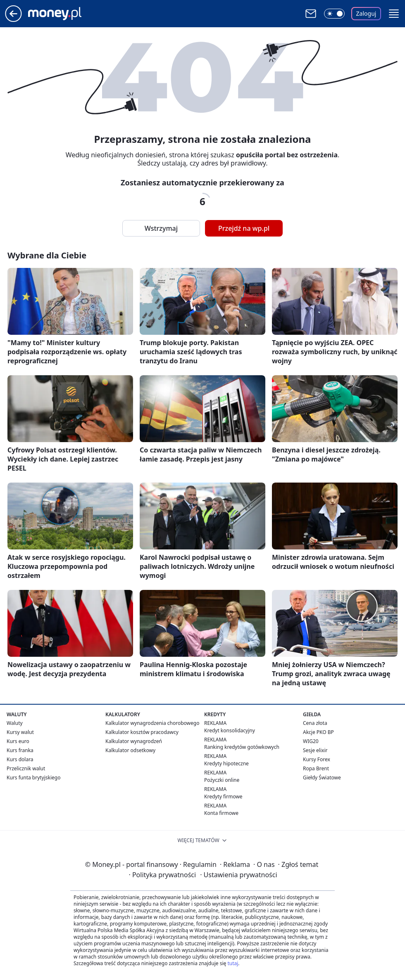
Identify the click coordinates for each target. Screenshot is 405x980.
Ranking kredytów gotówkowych (242, 747)
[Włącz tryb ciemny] (334, 14)
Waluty (15, 723)
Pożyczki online (222, 780)
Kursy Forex (317, 759)
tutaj (233, 963)
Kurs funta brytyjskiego (33, 778)
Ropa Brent (316, 768)
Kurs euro (18, 741)
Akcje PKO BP (318, 732)
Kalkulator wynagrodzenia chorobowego (152, 723)
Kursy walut (20, 732)
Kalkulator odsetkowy (130, 750)
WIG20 (311, 741)
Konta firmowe (221, 813)
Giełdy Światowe (322, 778)
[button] (394, 14)
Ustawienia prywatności (238, 875)
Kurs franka (20, 750)
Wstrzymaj (161, 228)
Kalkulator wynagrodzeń (134, 741)
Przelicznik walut (26, 768)
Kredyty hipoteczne (226, 763)
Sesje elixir (315, 750)
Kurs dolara (20, 759)
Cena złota (315, 723)
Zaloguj (366, 13)
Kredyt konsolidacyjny (230, 730)
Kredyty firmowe (223, 797)
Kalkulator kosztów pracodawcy (142, 732)
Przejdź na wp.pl (244, 228)
